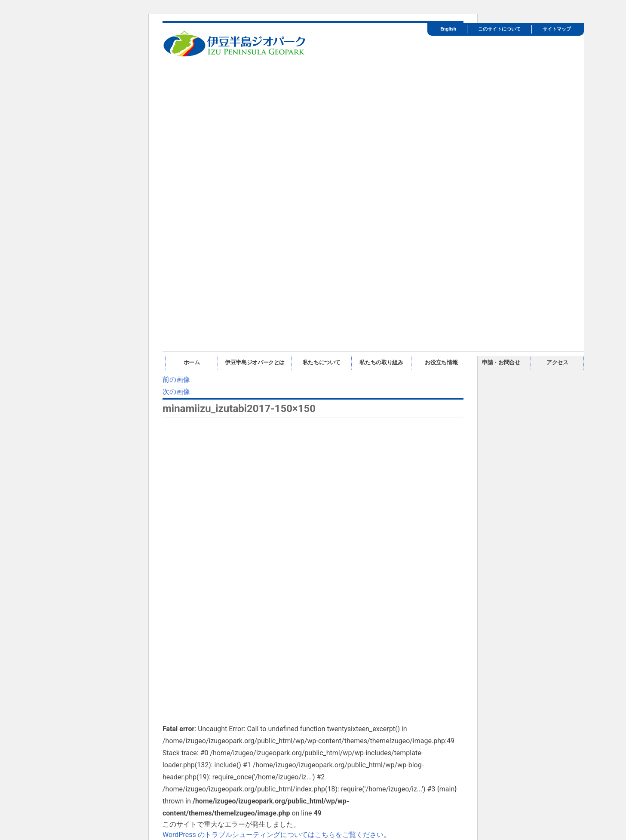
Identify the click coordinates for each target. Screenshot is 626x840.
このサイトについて (499, 29)
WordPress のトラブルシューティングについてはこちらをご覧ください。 (276, 835)
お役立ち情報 (441, 362)
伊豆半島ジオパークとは (255, 362)
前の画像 (176, 380)
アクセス (557, 362)
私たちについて (322, 362)
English (448, 29)
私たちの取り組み (381, 362)
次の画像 (176, 392)
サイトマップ (557, 29)
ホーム (192, 362)
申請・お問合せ (501, 362)
